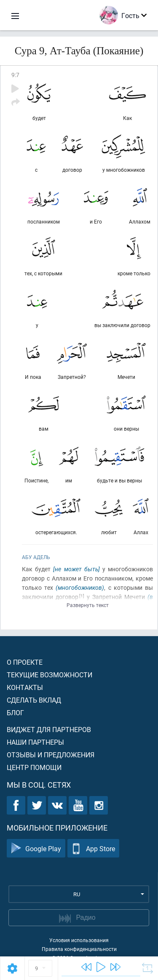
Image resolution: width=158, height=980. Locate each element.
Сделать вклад (34, 700)
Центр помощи (34, 767)
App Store (93, 848)
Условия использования (79, 940)
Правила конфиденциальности (79, 949)
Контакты (25, 687)
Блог (15, 712)
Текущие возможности (50, 675)
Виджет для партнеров (49, 729)
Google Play (36, 848)
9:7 (15, 75)
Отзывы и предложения (51, 755)
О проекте (25, 662)
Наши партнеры (35, 742)
